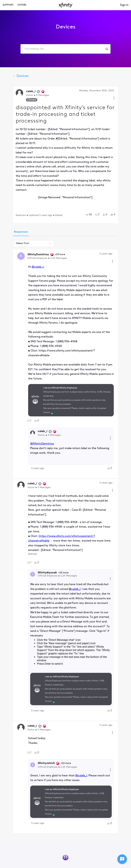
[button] (97, 194)
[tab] (13, 212)
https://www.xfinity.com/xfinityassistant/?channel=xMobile (70, 475)
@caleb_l (30, 246)
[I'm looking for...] (107, 49)
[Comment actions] (120, 241)
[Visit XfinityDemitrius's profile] (13, 236)
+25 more (56, 511)
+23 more (52, 234)
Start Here (66, 799)
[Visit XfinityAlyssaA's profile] (25, 513)
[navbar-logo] (65, 5)
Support (8, 5)
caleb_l (52, 528)
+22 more (58, 685)
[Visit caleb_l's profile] (12, 93)
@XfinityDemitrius (34, 396)
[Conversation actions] (122, 99)
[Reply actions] (118, 391)
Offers (22, 5)
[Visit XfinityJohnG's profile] (25, 687)
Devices (13, 76)
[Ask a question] (122, 859)
